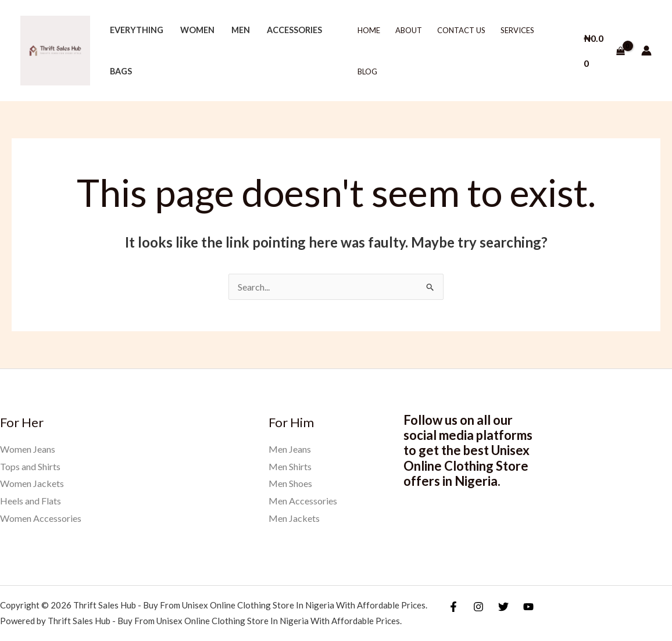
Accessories (294, 30)
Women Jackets (32, 483)
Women (197, 30)
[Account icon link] (646, 51)
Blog (367, 71)
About (409, 30)
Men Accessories (303, 501)
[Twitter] (503, 607)
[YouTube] (528, 607)
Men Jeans (290, 449)
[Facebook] (453, 607)
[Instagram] (478, 607)
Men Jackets (294, 518)
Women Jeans (28, 449)
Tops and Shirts (30, 466)
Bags (121, 71)
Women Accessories (41, 518)
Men (241, 30)
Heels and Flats (31, 501)
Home (369, 30)
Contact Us (461, 30)
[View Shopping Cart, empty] (604, 50)
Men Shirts (290, 466)
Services (517, 30)
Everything (137, 30)
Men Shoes (290, 483)
